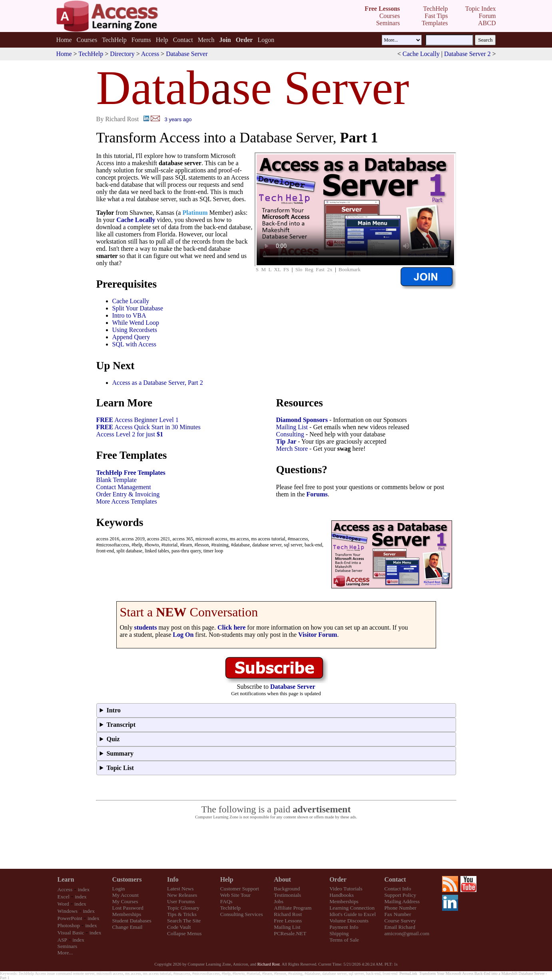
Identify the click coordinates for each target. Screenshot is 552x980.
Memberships (127, 914)
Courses (87, 40)
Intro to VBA (129, 315)
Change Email (128, 927)
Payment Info (344, 927)
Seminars (68, 946)
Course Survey (400, 921)
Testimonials (287, 895)
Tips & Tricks (182, 914)
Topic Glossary (183, 908)
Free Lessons (288, 921)
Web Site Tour (235, 895)
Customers (127, 879)
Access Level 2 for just (130, 434)
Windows (68, 911)
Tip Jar (286, 441)
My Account (126, 895)
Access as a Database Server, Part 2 (158, 383)
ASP (62, 940)
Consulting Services (242, 914)
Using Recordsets (135, 330)
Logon (266, 40)
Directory (122, 54)
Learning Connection (352, 908)
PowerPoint (70, 918)
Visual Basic (71, 933)
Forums (141, 40)
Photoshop (69, 925)
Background (287, 889)
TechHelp (114, 40)
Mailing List (292, 427)
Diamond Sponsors (302, 420)
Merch (206, 40)
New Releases (182, 895)
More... (65, 953)
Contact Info (398, 889)
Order (338, 879)
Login (119, 889)
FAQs (226, 901)
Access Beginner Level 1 (138, 420)
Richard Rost (288, 914)
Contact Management (124, 487)
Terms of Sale (344, 940)
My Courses (125, 901)
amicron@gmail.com (407, 933)
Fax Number (398, 914)
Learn (66, 879)
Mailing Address (402, 901)
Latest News (180, 889)
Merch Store (292, 449)
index (84, 889)
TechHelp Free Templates (131, 473)
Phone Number (400, 908)
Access (150, 54)
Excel (64, 897)
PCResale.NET (290, 933)
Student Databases (132, 921)
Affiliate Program (293, 908)
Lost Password (128, 908)
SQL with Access (135, 344)
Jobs (279, 901)
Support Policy (400, 895)
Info (173, 879)
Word (63, 904)
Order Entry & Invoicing (128, 494)
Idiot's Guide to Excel (353, 914)
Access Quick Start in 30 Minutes (148, 427)
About (282, 879)
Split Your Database (138, 308)
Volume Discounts (349, 921)
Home (64, 40)
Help (162, 40)
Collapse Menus (184, 933)
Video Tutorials (346, 889)
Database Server (187, 54)
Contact (183, 40)
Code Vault (179, 927)
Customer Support (240, 889)
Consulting (290, 434)
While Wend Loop (136, 323)
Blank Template (117, 480)
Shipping (339, 933)
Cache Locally (421, 54)
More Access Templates (127, 501)
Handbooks (342, 895)
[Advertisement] (276, 844)
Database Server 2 (467, 54)
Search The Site (184, 921)
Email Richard (400, 927)
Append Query (131, 337)
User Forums (181, 901)
